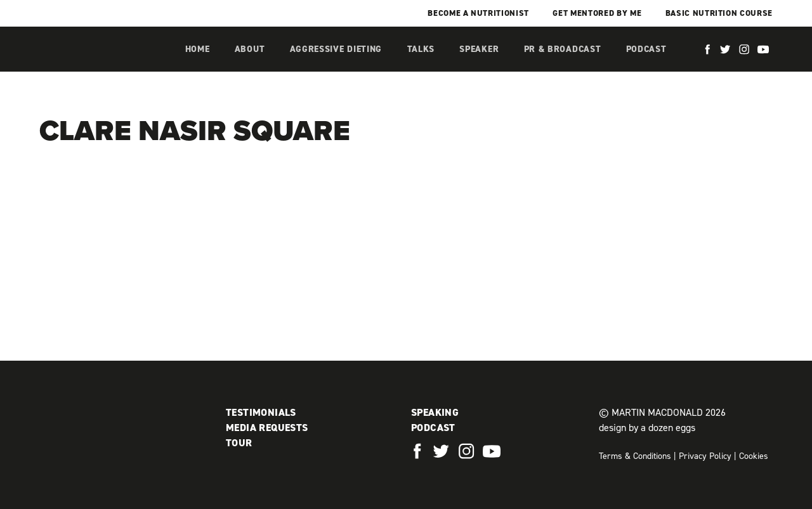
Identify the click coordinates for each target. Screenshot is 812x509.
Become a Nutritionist (478, 13)
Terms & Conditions (635, 456)
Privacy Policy (705, 456)
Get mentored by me (597, 13)
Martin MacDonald (106, 62)
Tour (239, 443)
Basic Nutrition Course (719, 13)
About (250, 49)
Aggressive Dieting (336, 49)
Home (198, 49)
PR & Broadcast (563, 49)
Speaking (435, 412)
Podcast (646, 49)
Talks (421, 49)
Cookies (754, 456)
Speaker (479, 49)
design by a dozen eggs (647, 428)
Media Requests (267, 428)
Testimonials (261, 412)
